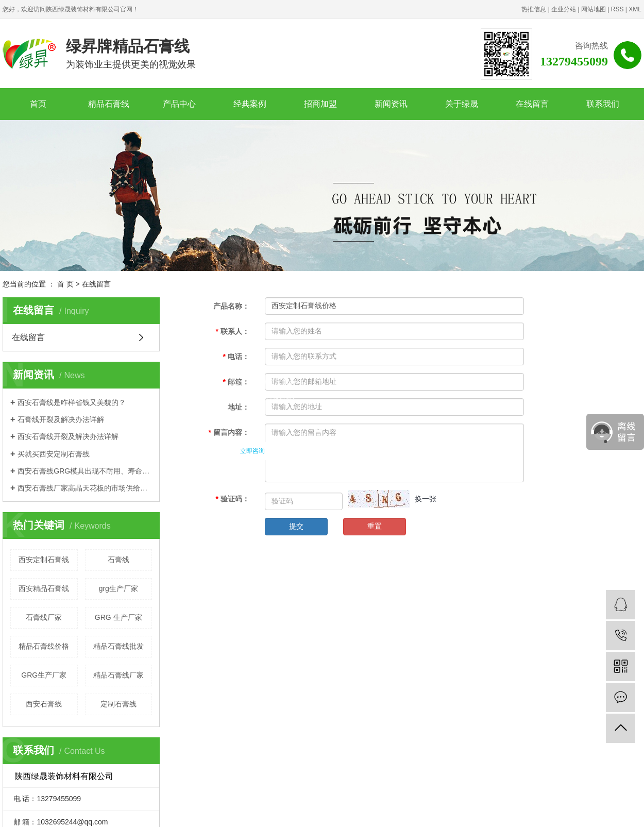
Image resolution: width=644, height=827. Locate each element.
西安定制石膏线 (44, 560)
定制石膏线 (118, 704)
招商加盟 (320, 104)
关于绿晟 (462, 104)
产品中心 (179, 104)
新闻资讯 (391, 104)
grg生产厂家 (118, 588)
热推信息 (534, 9)
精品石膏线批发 (118, 646)
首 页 (65, 284)
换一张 (426, 499)
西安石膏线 (44, 704)
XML (635, 9)
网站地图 (594, 9)
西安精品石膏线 (44, 588)
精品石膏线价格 (44, 646)
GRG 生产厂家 (118, 617)
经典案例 (250, 104)
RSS (617, 9)
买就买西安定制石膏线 (54, 454)
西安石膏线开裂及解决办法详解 (68, 436)
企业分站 (564, 9)
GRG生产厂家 (44, 675)
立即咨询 (252, 451)
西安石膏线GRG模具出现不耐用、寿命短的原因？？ (85, 471)
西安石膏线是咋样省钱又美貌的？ (72, 402)
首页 (38, 104)
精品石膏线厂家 (118, 675)
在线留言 (532, 104)
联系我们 (603, 104)
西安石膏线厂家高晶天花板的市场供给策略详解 (85, 488)
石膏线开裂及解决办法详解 (61, 419)
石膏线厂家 (44, 617)
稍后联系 (306, 451)
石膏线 (118, 560)
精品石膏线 (109, 104)
